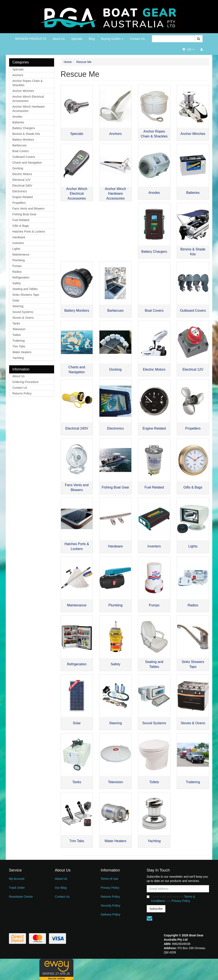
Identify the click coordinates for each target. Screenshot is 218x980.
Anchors (18, 75)
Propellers (19, 203)
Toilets (17, 335)
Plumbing (19, 260)
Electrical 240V (22, 186)
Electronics (20, 191)
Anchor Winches (23, 91)
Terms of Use (109, 879)
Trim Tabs (19, 346)
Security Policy (110, 906)
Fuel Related (21, 220)
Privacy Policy (110, 888)
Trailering (19, 341)
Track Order (17, 888)
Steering (18, 306)
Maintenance (21, 254)
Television (19, 329)
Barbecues (19, 145)
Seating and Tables (25, 289)
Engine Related (23, 197)
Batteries (18, 122)
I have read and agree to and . (171, 899)
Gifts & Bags (21, 226)
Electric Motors (22, 174)
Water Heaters (22, 352)
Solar (16, 300)
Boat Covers (21, 151)
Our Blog (61, 888)
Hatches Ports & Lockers (29, 231)
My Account (17, 879)
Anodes (17, 117)
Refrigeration (21, 277)
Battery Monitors (23, 140)
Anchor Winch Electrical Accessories (28, 99)
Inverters (18, 243)
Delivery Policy (110, 914)
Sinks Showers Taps (26, 295)
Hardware (19, 237)
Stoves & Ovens (23, 318)
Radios (17, 272)
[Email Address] (178, 889)
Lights (16, 249)
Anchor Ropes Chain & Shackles (27, 83)
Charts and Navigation (27, 163)
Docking (18, 168)
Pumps (17, 266)
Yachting (18, 358)
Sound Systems (23, 312)
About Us (59, 39)
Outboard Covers (24, 157)
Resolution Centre (21, 897)
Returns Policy (22, 393)
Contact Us (137, 39)
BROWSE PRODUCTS (31, 39)
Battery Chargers (24, 128)
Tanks (16, 323)
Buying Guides (112, 39)
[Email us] (149, 918)
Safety (17, 283)
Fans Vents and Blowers (28, 209)
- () (188, 49)
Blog (92, 39)
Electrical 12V (22, 180)
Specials (77, 39)
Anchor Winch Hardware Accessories (29, 109)
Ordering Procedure (25, 382)
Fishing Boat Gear (24, 214)
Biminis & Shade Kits (26, 134)
